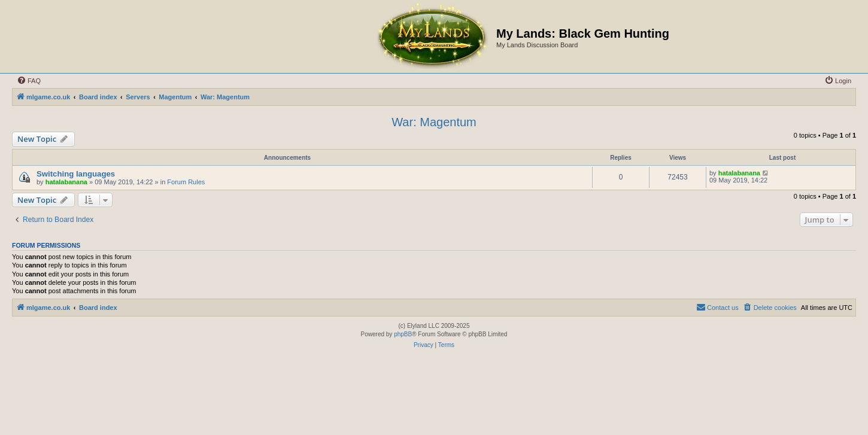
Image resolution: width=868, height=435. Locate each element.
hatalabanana (66, 182)
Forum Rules (186, 182)
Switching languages (76, 174)
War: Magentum (434, 122)
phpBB (403, 334)
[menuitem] (29, 81)
